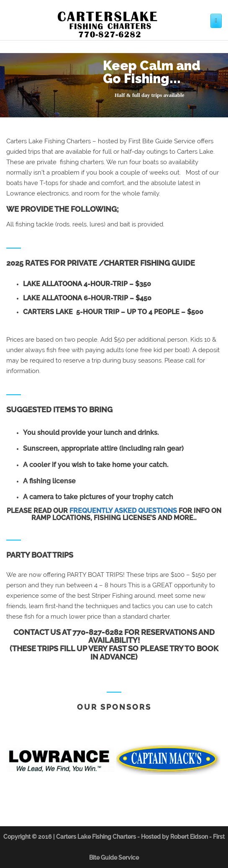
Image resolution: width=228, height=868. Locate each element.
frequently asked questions (123, 511)
